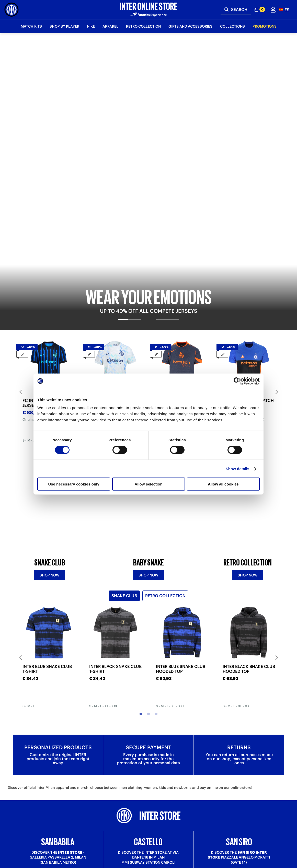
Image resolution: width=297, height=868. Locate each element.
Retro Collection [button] (143, 26)
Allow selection (148, 484)
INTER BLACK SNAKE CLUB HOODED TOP (249, 515)
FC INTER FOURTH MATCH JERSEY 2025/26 (248, 227)
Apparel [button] (110, 26)
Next (277, 216)
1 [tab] (141, 272)
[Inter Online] (12, 10)
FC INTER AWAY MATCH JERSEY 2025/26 (112, 227)
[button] (284, 10)
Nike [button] (91, 26)
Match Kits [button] (31, 26)
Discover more (58, 736)
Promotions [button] (265, 26)
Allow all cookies (223, 484)
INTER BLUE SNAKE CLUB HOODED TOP (181, 515)
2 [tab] (148, 272)
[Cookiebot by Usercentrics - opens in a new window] (237, 381)
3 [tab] (156, 272)
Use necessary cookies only (74, 484)
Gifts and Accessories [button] (190, 26)
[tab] (129, 148)
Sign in (149, 798)
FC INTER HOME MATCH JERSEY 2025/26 (46, 227)
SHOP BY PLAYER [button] (64, 26)
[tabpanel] (148, 94)
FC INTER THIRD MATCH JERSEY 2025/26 (179, 227)
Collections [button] (232, 26)
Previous (20, 216)
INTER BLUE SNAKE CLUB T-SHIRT (47, 515)
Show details (238, 468)
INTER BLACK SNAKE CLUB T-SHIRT (115, 515)
